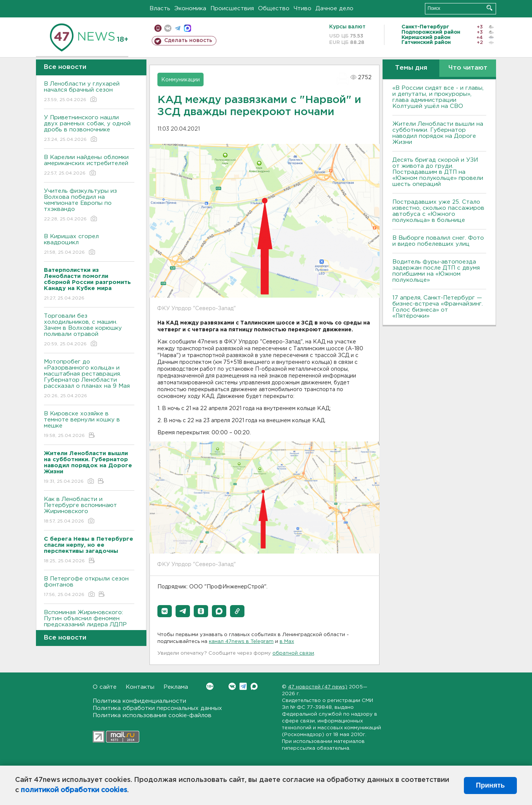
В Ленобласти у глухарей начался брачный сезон (89, 92)
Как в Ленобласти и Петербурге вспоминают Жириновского (89, 511)
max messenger (187, 28)
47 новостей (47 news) (318, 687)
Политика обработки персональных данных (157, 708)
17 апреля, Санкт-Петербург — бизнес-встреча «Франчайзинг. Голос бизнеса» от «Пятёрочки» (438, 307)
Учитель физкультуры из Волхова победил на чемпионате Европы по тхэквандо (89, 205)
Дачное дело (334, 9)
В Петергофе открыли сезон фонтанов (89, 587)
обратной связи (293, 653)
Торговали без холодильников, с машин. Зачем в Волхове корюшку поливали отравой (89, 330)
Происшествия (232, 9)
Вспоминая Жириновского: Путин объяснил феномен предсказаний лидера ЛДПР (89, 624)
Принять (490, 785)
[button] (165, 611)
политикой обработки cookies (74, 790)
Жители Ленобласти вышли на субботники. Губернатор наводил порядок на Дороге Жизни (438, 133)
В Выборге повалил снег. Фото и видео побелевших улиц (438, 241)
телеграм (178, 28)
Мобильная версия (158, 28)
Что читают (468, 68)
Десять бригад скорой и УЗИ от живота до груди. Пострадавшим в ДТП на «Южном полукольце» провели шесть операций (438, 172)
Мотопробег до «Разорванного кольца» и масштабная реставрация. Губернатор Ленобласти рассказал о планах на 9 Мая (89, 379)
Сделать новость (188, 41)
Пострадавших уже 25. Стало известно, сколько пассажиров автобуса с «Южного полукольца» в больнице (438, 211)
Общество (274, 9)
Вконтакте (210, 686)
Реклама (176, 687)
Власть (160, 9)
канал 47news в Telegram (241, 642)
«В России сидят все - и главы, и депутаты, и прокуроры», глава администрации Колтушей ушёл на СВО (438, 97)
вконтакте (168, 28)
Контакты (140, 687)
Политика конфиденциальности (139, 701)
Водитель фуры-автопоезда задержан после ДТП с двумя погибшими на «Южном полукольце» (436, 271)
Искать (489, 8)
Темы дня (411, 68)
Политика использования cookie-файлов (152, 715)
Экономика (190, 9)
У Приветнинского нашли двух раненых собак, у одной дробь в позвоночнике (89, 129)
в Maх (287, 642)
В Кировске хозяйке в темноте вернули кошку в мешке (89, 425)
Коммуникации (180, 80)
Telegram (243, 686)
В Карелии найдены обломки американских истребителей (89, 166)
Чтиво (303, 9)
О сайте (105, 687)
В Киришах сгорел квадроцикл (89, 245)
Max (254, 686)
